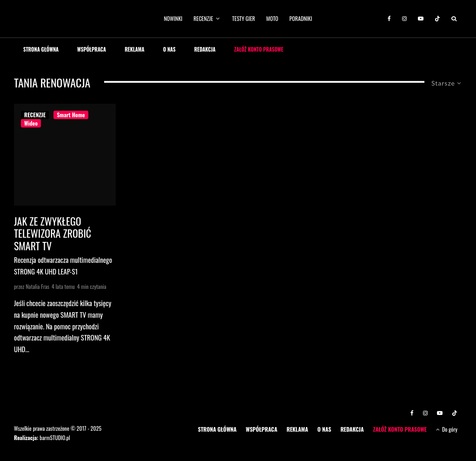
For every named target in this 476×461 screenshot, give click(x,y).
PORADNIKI (301, 18)
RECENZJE (203, 18)
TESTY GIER (244, 18)
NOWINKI (173, 18)
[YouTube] (421, 19)
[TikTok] (437, 19)
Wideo (31, 123)
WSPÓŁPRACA (92, 49)
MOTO (272, 18)
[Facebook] (389, 19)
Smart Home (71, 115)
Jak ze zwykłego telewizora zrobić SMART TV (53, 233)
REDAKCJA (205, 49)
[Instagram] (404, 19)
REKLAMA (135, 49)
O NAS (169, 49)
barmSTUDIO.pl (55, 438)
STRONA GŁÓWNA (41, 49)
